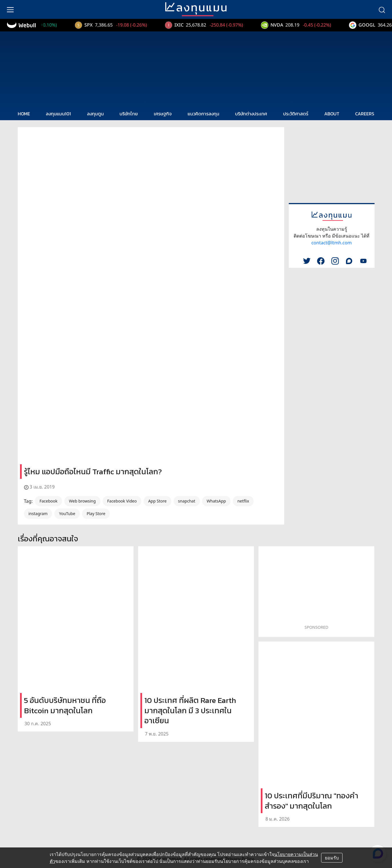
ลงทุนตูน (95, 114)
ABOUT (332, 114)
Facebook (48, 501)
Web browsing (82, 501)
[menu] (10, 9)
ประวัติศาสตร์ (296, 114)
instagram (38, 514)
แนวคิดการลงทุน (203, 114)
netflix (243, 501)
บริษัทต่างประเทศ (251, 114)
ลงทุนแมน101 (58, 114)
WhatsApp (216, 501)
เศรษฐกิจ (163, 114)
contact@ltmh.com (332, 243)
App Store (157, 501)
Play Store (96, 514)
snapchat (187, 501)
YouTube (67, 514)
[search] (382, 9)
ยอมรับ (332, 858)
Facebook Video (122, 501)
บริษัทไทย (129, 114)
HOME (24, 114)
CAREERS (365, 114)
